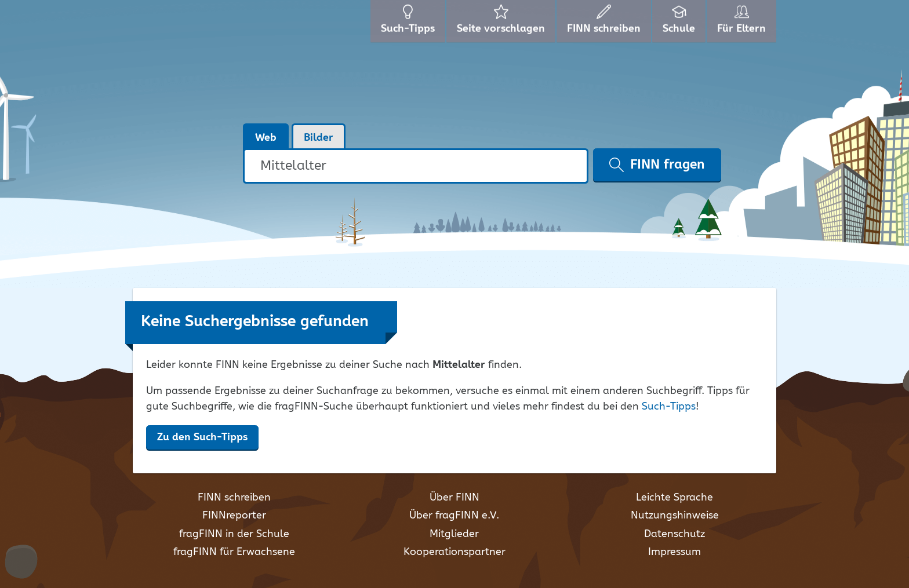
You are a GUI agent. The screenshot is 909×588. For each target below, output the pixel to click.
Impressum (675, 552)
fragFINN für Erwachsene (234, 552)
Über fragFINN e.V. (454, 516)
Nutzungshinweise (675, 516)
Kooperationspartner (454, 552)
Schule (680, 23)
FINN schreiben (234, 498)
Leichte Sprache (675, 498)
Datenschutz (675, 534)
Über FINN (454, 498)
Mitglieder (454, 534)
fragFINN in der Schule (234, 534)
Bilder (319, 138)
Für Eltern (743, 23)
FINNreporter (234, 516)
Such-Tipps (669, 407)
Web (266, 138)
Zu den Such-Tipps (202, 437)
